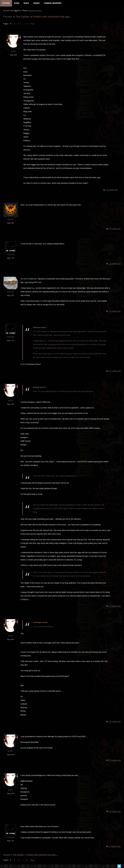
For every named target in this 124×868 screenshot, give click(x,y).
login (39, 11)
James (13, 52)
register (31, 11)
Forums (8, 17)
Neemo (11, 220)
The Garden (22, 17)
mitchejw (10, 255)
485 (12, 223)
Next (32, 24)
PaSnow (11, 292)
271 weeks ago (115, 371)
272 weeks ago (112, 190)
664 (15, 55)
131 (12, 258)
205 (12, 296)
